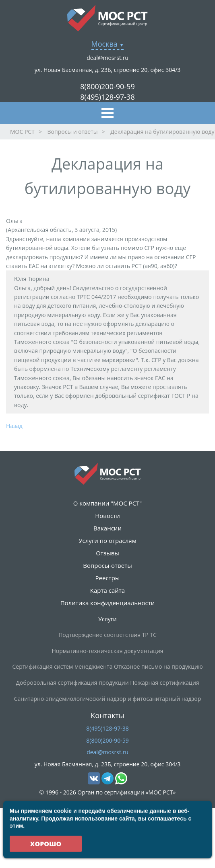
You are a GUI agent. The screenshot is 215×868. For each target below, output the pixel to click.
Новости (107, 516)
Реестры (108, 578)
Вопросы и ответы (73, 132)
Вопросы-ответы (107, 565)
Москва (104, 44)
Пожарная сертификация (164, 683)
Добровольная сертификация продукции (72, 683)
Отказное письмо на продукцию (158, 666)
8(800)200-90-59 (107, 86)
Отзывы (107, 553)
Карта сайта (107, 590)
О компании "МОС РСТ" (108, 503)
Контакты (107, 715)
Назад (14, 426)
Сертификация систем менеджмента (63, 666)
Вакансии (107, 528)
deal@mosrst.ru (107, 58)
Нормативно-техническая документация (107, 651)
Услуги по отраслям (107, 540)
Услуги (107, 619)
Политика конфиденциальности (108, 603)
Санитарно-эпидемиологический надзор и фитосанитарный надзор (107, 699)
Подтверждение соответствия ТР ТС (107, 635)
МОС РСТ (22, 132)
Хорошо (46, 850)
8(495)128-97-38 (107, 97)
